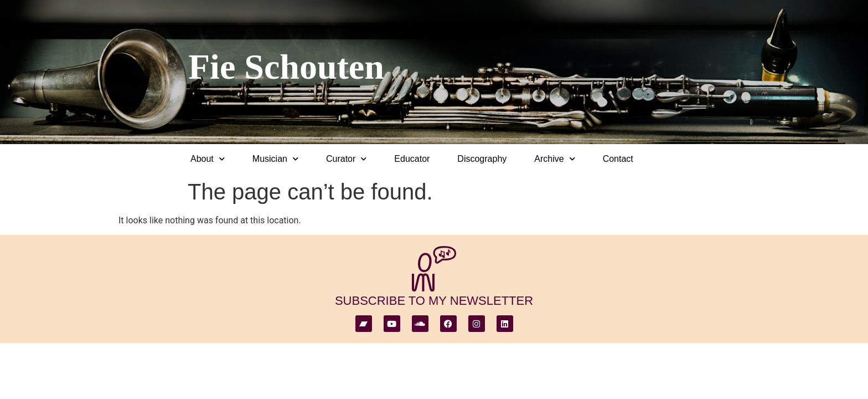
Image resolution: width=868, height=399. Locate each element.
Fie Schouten (286, 67)
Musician (275, 159)
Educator (412, 159)
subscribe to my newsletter (434, 301)
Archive (554, 159)
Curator (346, 159)
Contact (618, 159)
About (208, 159)
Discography (482, 159)
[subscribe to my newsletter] (434, 269)
